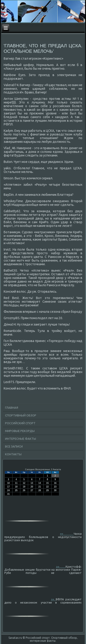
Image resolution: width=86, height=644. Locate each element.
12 (24, 483)
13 (32, 483)
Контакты (13, 454)
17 (8, 487)
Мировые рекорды (20, 431)
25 (16, 490)
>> (67, 534)
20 (32, 487)
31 (8, 494)
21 (40, 487)
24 (8, 490)
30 (55, 490)
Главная (12, 408)
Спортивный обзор (21, 415)
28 (40, 490)
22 (47, 487)
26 (24, 490)
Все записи (14, 446)
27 (32, 490)
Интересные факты (21, 439)
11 (16, 483)
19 (24, 487)
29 (47, 490)
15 (47, 483)
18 (16, 487)
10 (8, 483)
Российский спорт (20, 423)
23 (55, 487)
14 (40, 483)
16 (55, 483)
